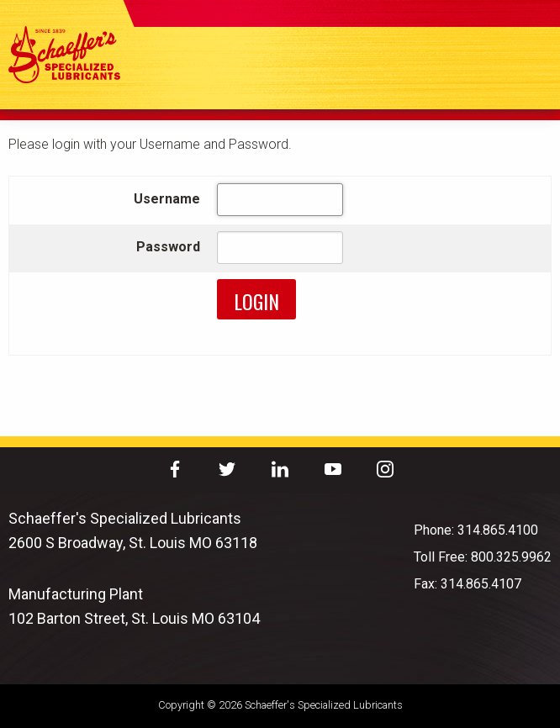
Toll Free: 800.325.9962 (483, 557)
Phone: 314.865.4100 (476, 530)
